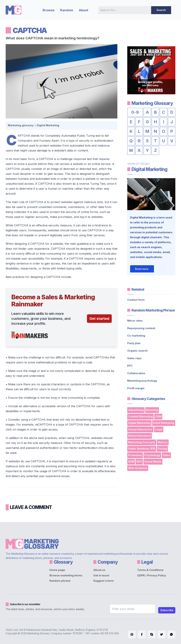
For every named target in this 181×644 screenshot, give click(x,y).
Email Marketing (164, 423)
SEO (139, 462)
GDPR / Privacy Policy (152, 575)
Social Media (153, 462)
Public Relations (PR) (142, 449)
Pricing (162, 449)
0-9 (135, 112)
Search (161, 10)
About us (99, 570)
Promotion (135, 455)
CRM (158, 416)
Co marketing (136, 336)
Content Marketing (140, 416)
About (84, 10)
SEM (131, 462)
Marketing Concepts (142, 442)
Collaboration (136, 373)
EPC (130, 366)
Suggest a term (103, 581)
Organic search (137, 351)
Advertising (136, 410)
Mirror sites (135, 321)
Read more (142, 269)
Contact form (136, 300)
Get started (99, 319)
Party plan (134, 343)
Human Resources (140, 429)
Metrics (163, 442)
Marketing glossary (21, 125)
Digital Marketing (48, 125)
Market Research (140, 436)
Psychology (152, 455)
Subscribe (167, 610)
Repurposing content (141, 328)
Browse (49, 10)
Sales (166, 455)
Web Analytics (138, 468)
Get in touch (101, 575)
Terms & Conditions (150, 570)
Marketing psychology (142, 381)
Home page (57, 570)
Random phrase (60, 581)
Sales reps (134, 358)
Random (67, 10)
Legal (159, 429)
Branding (152, 410)
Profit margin (136, 388)
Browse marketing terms (66, 575)
